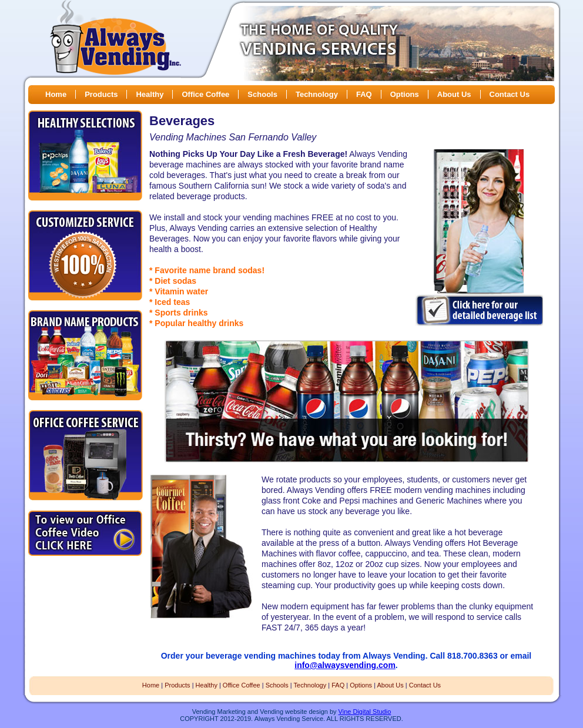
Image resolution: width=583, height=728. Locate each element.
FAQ (364, 94)
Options (405, 94)
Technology (317, 94)
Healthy (150, 94)
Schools (262, 94)
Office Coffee (205, 94)
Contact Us (510, 94)
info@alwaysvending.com (345, 665)
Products (101, 94)
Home (56, 94)
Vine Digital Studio (365, 712)
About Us (454, 94)
